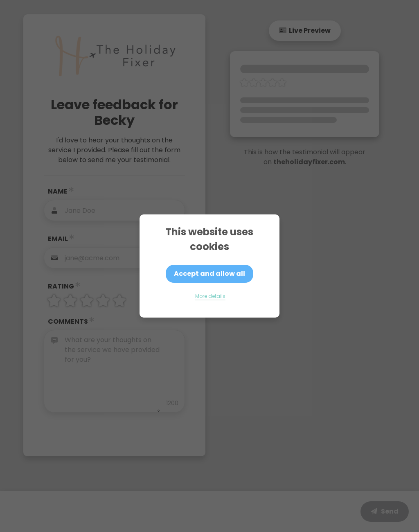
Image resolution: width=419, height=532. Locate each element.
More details (210, 296)
